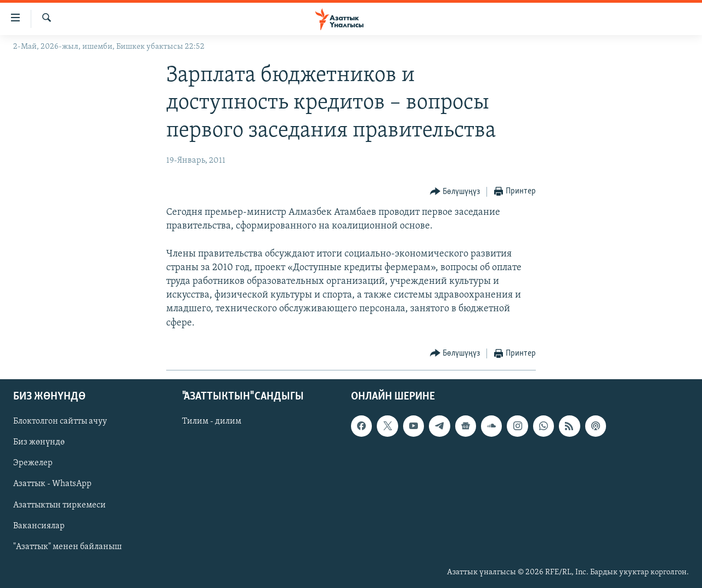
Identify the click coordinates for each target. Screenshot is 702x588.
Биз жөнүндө (39, 442)
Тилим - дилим (212, 421)
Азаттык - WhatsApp (52, 484)
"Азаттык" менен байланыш (67, 547)
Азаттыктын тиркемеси (60, 505)
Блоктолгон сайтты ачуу (60, 421)
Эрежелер (33, 463)
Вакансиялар (39, 526)
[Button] (455, 192)
